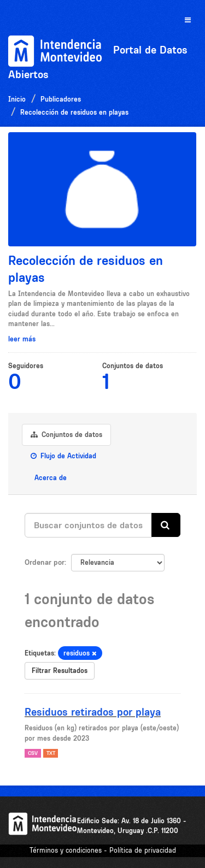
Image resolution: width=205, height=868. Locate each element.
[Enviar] (166, 525)
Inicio (17, 99)
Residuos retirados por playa (93, 712)
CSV (33, 753)
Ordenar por (45, 562)
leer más (22, 339)
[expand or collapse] (188, 20)
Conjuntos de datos (66, 435)
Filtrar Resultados (60, 671)
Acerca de (49, 478)
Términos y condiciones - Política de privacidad (103, 850)
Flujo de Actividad (63, 456)
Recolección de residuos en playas (74, 112)
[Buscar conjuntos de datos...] (88, 525)
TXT (51, 753)
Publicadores (61, 99)
